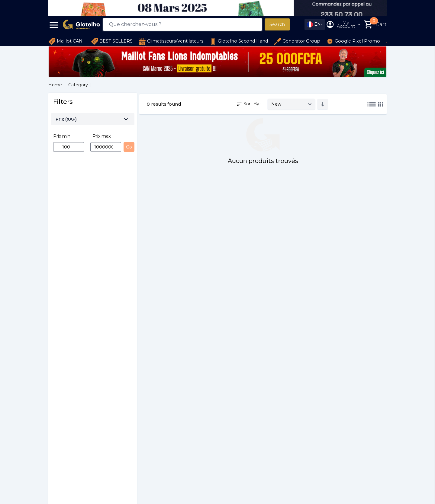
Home (55, 85)
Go (129, 147)
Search (277, 24)
